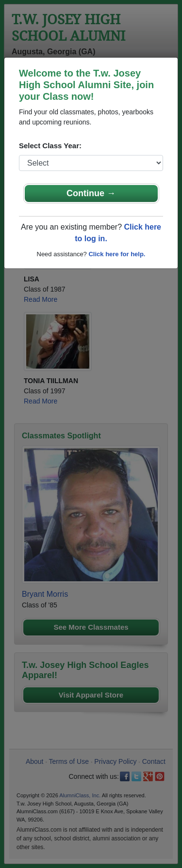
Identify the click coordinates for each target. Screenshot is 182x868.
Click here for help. (117, 254)
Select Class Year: (50, 146)
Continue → (91, 193)
